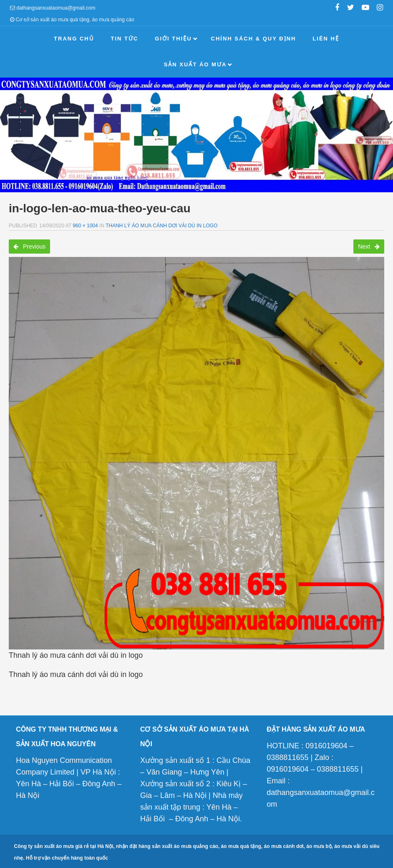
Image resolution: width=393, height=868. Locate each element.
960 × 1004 (85, 226)
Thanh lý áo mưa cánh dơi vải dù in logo (161, 226)
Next (369, 247)
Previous (29, 247)
